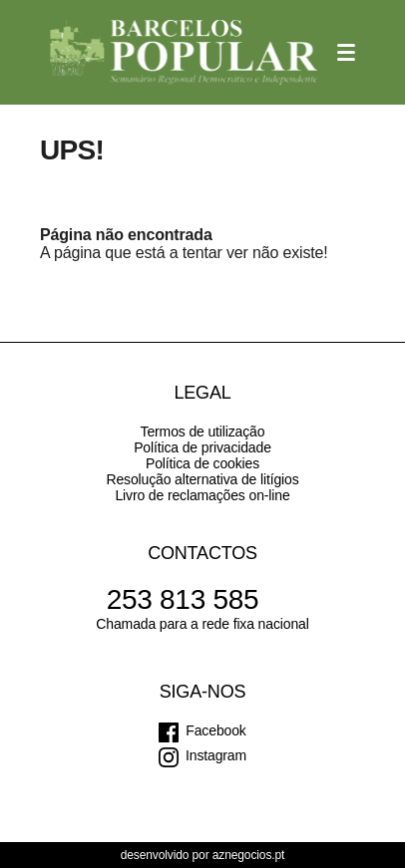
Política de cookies (202, 463)
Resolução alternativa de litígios (202, 479)
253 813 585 (183, 599)
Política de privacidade (202, 447)
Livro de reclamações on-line (202, 495)
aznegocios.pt (249, 855)
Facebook (215, 730)
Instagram (216, 755)
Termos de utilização (203, 432)
